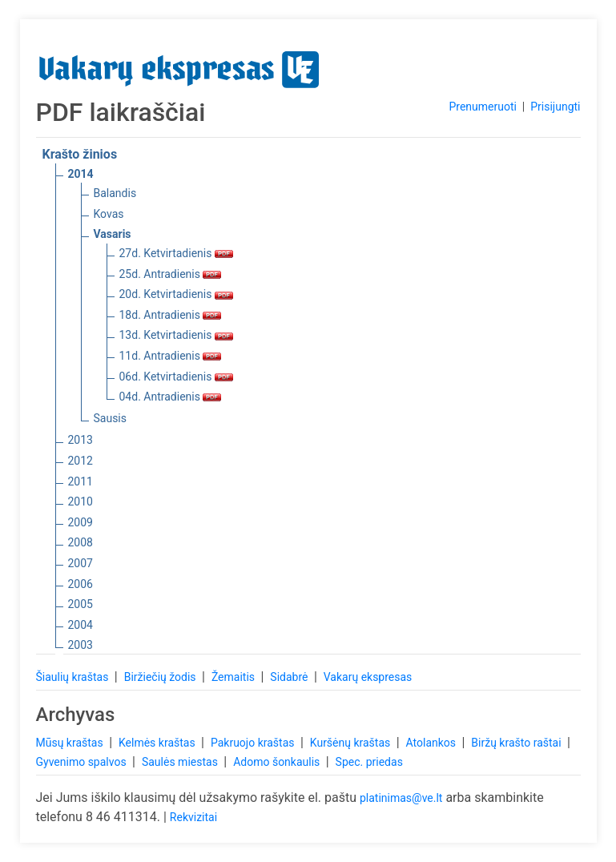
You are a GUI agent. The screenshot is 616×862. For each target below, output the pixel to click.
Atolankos (433, 743)
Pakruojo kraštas (254, 743)
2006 (81, 584)
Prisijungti (555, 107)
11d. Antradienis (171, 356)
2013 (81, 440)
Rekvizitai (193, 817)
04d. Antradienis (171, 397)
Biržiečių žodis (161, 677)
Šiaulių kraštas (74, 677)
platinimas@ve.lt (401, 798)
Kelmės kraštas (158, 743)
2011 (81, 481)
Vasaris (113, 234)
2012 (81, 461)
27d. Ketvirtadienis (176, 253)
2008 (81, 542)
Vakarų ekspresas (368, 677)
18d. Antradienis (171, 315)
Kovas (109, 214)
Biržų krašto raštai (517, 743)
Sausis (111, 418)
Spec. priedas (369, 762)
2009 (81, 522)
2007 (81, 563)
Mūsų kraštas (71, 743)
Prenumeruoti (482, 107)
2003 (81, 645)
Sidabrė (290, 677)
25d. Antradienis (171, 274)
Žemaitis (235, 677)
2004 (81, 625)
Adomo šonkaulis (278, 762)
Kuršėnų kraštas (352, 743)
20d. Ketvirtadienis (176, 294)
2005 (81, 604)
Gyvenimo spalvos (83, 762)
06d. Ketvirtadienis (176, 377)
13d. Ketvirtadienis (176, 335)
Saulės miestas (181, 762)
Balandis (115, 193)
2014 (81, 174)
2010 (81, 501)
